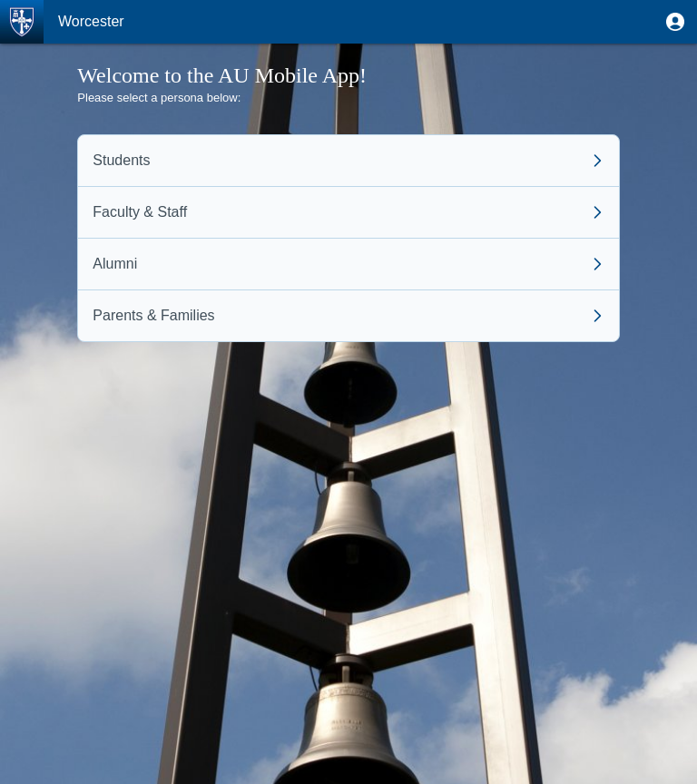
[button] (675, 22)
